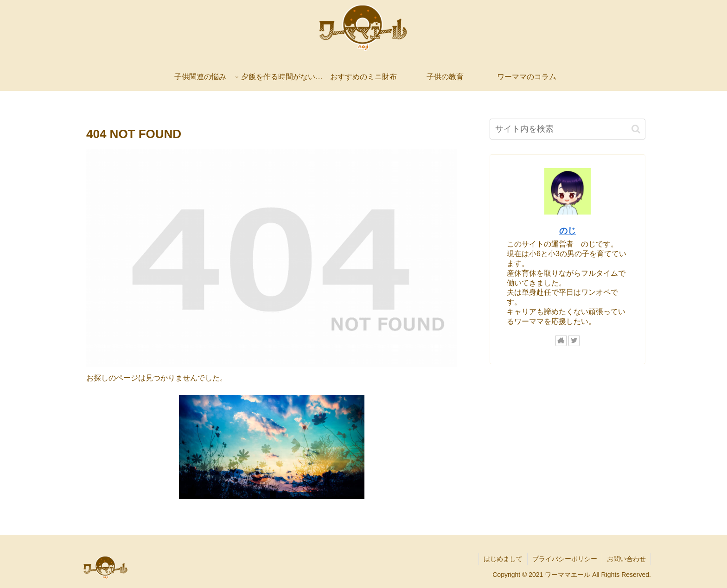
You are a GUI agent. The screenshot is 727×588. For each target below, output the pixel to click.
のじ (568, 231)
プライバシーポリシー (565, 559)
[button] (636, 129)
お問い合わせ (626, 559)
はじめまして (503, 559)
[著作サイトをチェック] (561, 341)
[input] (568, 129)
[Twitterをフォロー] (574, 341)
